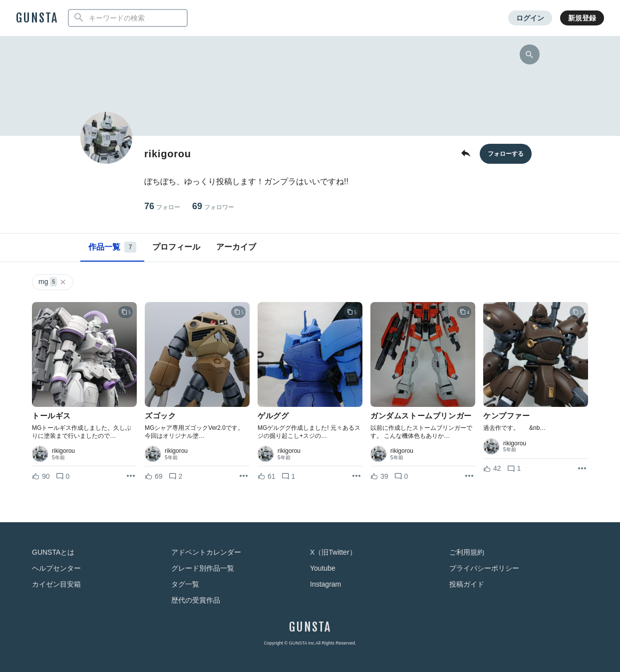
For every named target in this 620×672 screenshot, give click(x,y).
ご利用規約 (467, 552)
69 (213, 206)
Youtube (323, 568)
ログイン (530, 18)
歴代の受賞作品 (196, 600)
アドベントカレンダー (206, 552)
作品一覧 (112, 247)
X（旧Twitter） (333, 552)
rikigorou (63, 451)
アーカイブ (236, 247)
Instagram (325, 584)
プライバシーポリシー (484, 568)
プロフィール (176, 247)
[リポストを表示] (131, 476)
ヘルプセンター (56, 568)
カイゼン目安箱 (56, 584)
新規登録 (582, 18)
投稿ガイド (467, 584)
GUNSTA (37, 18)
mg (53, 282)
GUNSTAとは (53, 552)
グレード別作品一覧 (203, 568)
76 (162, 206)
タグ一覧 (185, 584)
